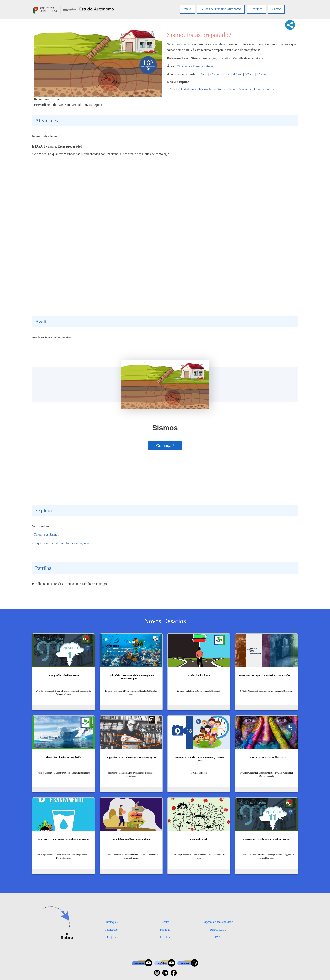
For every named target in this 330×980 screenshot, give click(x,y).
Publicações (112, 930)
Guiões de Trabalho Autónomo (221, 9)
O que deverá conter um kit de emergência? (62, 543)
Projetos (112, 938)
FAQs (218, 938)
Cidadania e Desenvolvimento (197, 66)
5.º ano (250, 74)
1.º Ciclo (173, 89)
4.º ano (238, 74)
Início (187, 9)
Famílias (165, 930)
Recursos (256, 9)
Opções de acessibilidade (218, 922)
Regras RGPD (218, 930)
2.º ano (214, 74)
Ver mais (287, 882)
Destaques (112, 922)
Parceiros (165, 938)
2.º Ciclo (229, 89)
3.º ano (226, 74)
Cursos (276, 9)
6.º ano (261, 74)
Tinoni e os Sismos (46, 534)
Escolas (165, 922)
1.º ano (203, 74)
